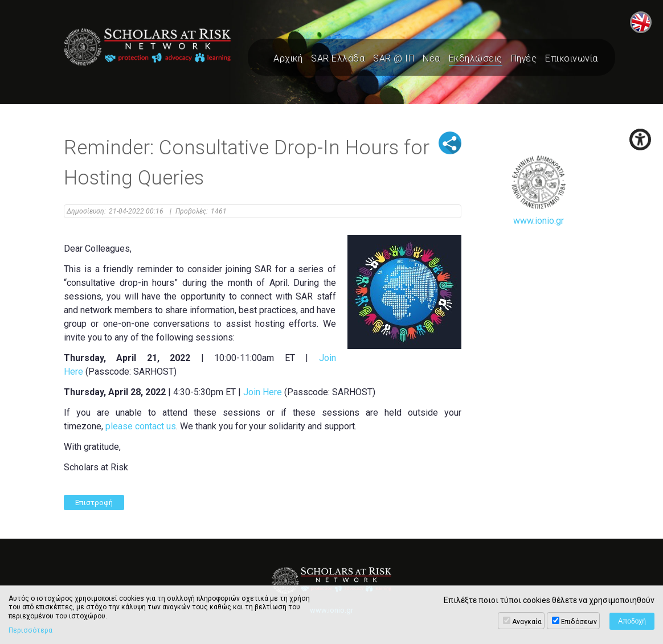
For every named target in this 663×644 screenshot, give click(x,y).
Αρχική (288, 58)
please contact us (141, 426)
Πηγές (524, 58)
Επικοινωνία (572, 58)
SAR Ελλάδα (338, 58)
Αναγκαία (527, 622)
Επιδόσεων (579, 622)
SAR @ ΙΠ (394, 58)
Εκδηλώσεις (476, 58)
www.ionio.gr (539, 190)
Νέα (431, 58)
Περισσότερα (30, 630)
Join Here (263, 392)
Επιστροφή (94, 503)
